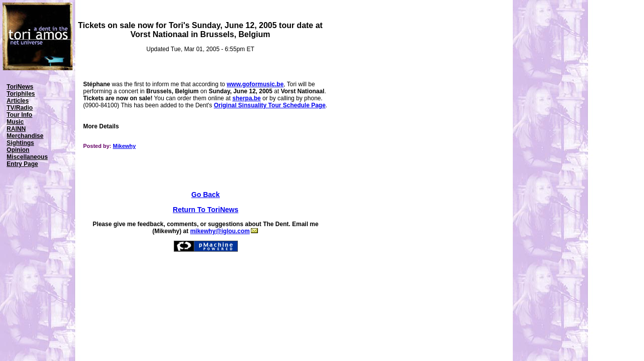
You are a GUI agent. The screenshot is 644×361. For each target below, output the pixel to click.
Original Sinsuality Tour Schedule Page (270, 105)
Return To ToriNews (206, 210)
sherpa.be (247, 98)
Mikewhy (124, 146)
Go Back (206, 195)
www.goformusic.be (255, 84)
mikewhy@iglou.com (224, 231)
